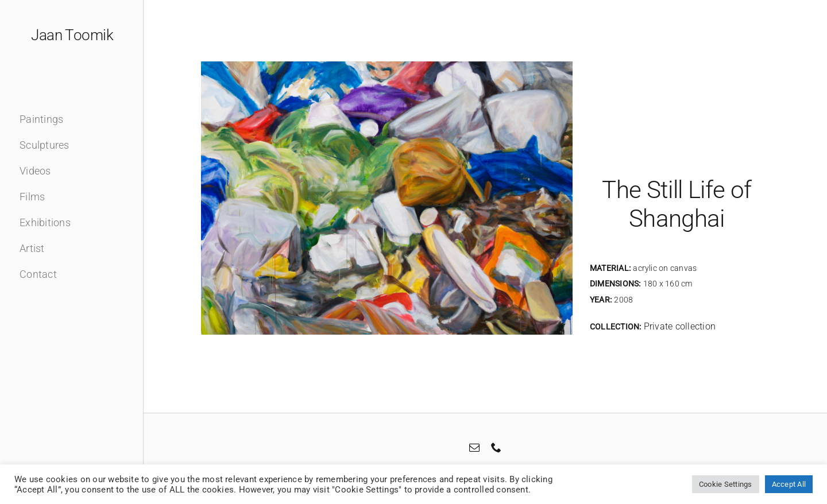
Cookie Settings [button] (726, 484)
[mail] (474, 447)
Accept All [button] (789, 484)
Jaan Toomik (72, 35)
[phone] (496, 447)
